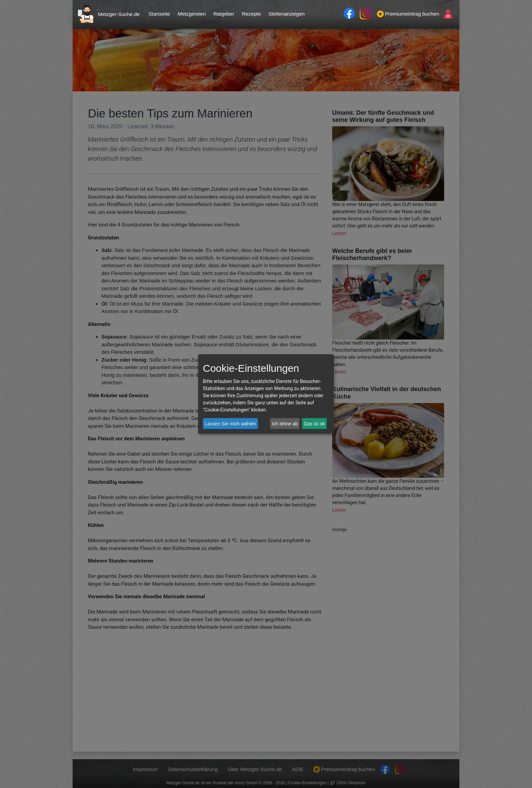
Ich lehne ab (285, 423)
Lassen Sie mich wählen (231, 423)
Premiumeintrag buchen (408, 14)
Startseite (159, 14)
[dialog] (266, 394)
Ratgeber (224, 14)
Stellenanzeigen (287, 14)
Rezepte (251, 14)
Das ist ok (314, 423)
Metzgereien (192, 14)
